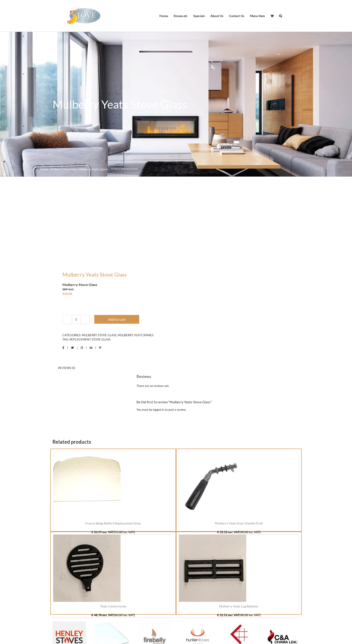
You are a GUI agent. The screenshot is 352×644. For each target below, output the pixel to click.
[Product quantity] (76, 319)
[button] (280, 16)
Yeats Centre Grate (113, 606)
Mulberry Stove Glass (99, 335)
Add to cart (117, 319)
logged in (159, 410)
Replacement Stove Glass (90, 339)
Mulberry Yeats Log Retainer (239, 606)
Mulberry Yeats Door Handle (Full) (239, 523)
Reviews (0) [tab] (67, 368)
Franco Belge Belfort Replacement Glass (113, 523)
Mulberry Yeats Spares (136, 335)
